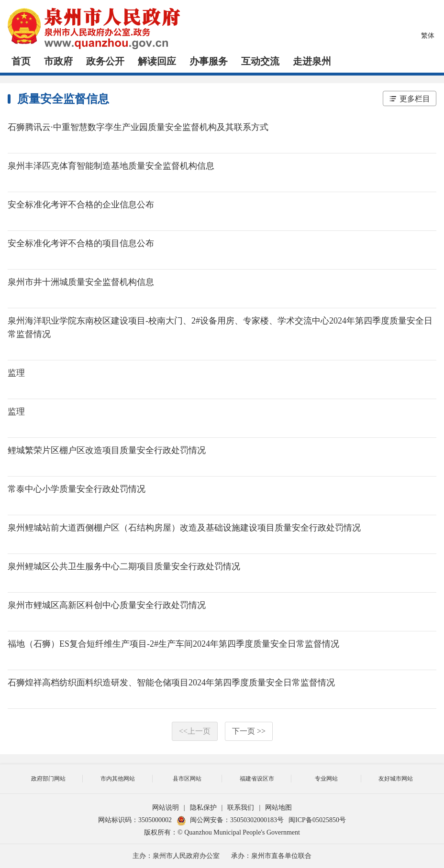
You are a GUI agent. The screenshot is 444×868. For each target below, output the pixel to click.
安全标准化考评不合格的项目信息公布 (81, 243)
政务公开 (105, 61)
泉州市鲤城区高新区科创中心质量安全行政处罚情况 (107, 605)
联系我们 (241, 808)
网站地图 (278, 808)
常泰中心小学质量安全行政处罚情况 (77, 489)
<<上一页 (195, 731)
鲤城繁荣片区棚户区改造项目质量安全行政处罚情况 (107, 450)
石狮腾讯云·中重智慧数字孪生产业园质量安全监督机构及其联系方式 (138, 127)
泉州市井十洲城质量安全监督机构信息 (81, 282)
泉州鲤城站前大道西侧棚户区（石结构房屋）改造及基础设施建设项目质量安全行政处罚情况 (184, 528)
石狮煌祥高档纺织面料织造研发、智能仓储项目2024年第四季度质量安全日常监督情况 (171, 683)
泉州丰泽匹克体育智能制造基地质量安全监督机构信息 (111, 166)
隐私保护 (203, 808)
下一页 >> (249, 731)
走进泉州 (312, 61)
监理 (16, 373)
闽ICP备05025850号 (317, 820)
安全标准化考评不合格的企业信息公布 (81, 205)
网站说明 (166, 808)
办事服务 (209, 61)
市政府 (58, 61)
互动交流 (260, 61)
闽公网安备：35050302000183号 (230, 820)
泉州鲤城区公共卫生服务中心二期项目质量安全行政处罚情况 (124, 566)
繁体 (428, 36)
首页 (21, 61)
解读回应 (157, 61)
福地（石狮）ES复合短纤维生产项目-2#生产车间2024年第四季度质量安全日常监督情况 (173, 644)
